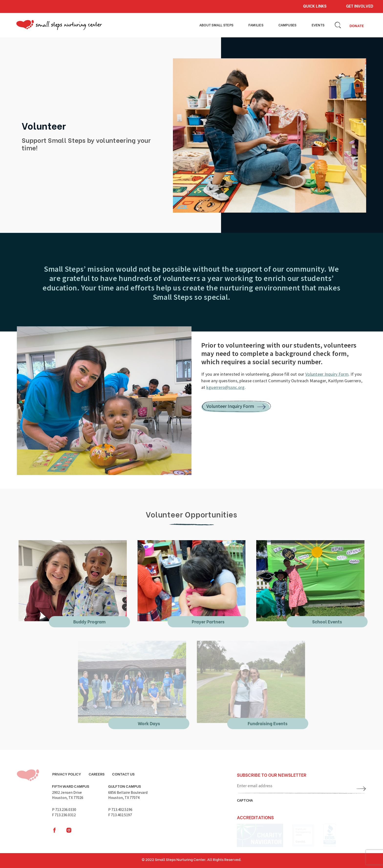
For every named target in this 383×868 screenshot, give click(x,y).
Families (264, 25)
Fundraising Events (268, 723)
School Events (327, 621)
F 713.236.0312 (64, 815)
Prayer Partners (208, 621)
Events (320, 25)
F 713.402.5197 (120, 815)
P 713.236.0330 (64, 809)
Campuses (292, 25)
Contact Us (123, 774)
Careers (97, 774)
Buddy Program (89, 621)
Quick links (315, 6)
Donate (357, 25)
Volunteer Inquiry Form (327, 374)
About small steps (225, 25)
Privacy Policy (67, 774)
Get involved (360, 6)
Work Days (149, 723)
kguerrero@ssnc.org (226, 387)
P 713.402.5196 (120, 809)
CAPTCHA (245, 800)
